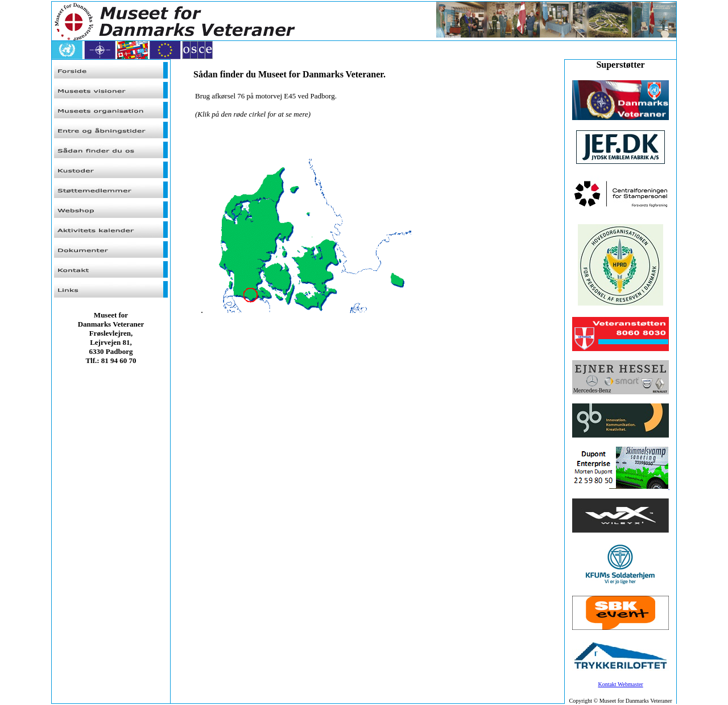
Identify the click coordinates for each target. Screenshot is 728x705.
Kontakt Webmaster (620, 684)
